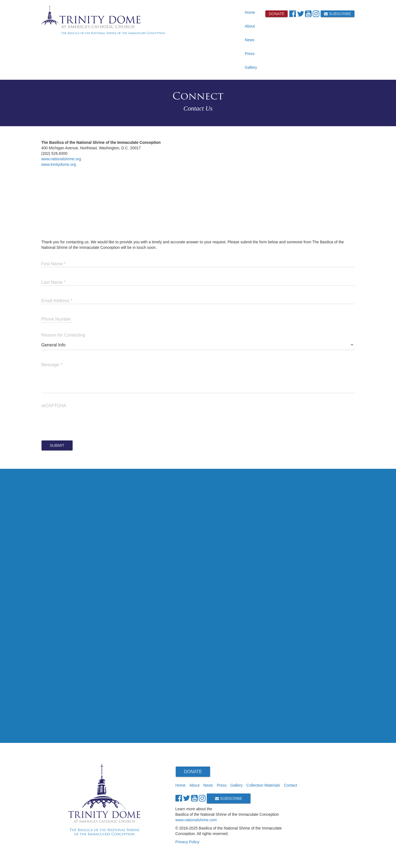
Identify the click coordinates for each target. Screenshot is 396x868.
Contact (290, 785)
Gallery (251, 67)
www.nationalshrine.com (196, 820)
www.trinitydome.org (59, 164)
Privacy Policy (187, 842)
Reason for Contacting (63, 335)
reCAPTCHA (54, 406)
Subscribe (338, 14)
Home (250, 12)
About (250, 26)
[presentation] (83, 421)
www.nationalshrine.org (61, 159)
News (250, 40)
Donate (277, 14)
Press (250, 54)
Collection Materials (263, 785)
